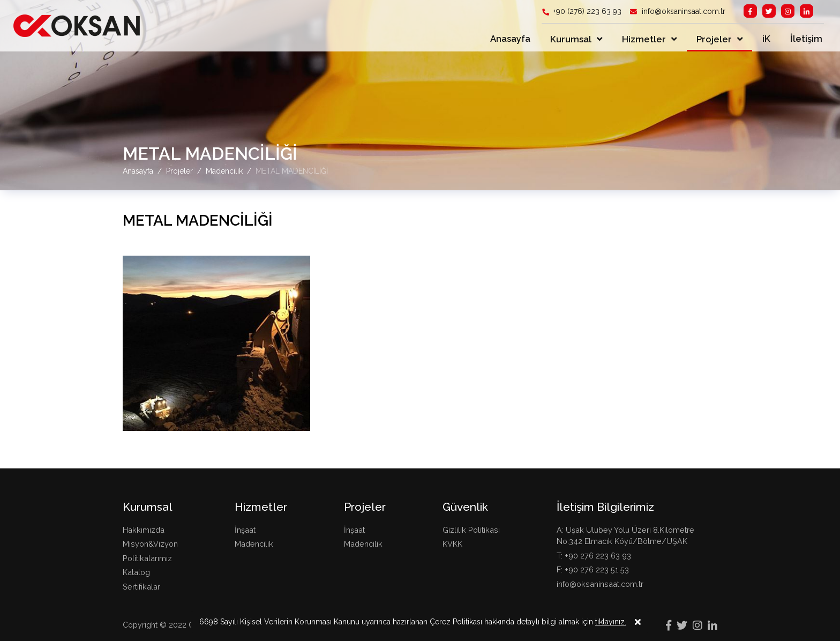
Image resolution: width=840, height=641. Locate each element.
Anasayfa (510, 39)
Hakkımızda (144, 530)
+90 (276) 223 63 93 (586, 11)
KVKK (452, 544)
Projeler (714, 39)
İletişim (806, 39)
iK (766, 39)
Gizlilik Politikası (471, 530)
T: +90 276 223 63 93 (594, 556)
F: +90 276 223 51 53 (593, 569)
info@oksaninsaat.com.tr (682, 11)
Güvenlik (465, 507)
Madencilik (254, 544)
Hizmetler (644, 39)
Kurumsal (571, 39)
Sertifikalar (141, 587)
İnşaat (245, 530)
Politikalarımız (147, 558)
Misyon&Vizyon (150, 544)
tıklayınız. (611, 630)
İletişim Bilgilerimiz (605, 507)
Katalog (136, 572)
